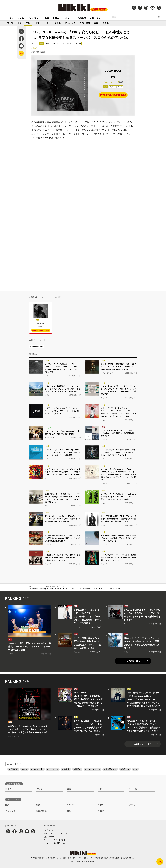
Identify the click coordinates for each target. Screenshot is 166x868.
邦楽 (19, 23)
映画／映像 (85, 23)
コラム (21, 18)
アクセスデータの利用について (55, 843)
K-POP (37, 23)
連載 (47, 18)
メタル (47, 23)
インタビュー (34, 18)
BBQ (117, 82)
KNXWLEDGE (37, 347)
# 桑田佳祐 (125, 769)
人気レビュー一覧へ (143, 744)
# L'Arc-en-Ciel (37, 769)
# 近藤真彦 (13, 769)
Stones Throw (108, 82)
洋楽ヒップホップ (52, 43)
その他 (105, 23)
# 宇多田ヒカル (110, 769)
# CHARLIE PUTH (92, 769)
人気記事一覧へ (133, 661)
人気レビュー (96, 18)
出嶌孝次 (35, 48)
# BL (135, 769)
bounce (69, 43)
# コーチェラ (53, 769)
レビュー (57, 18)
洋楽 (28, 23)
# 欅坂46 (77, 769)
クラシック (70, 23)
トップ (10, 18)
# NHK (24, 769)
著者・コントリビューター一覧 (55, 833)
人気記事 (82, 18)
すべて (10, 23)
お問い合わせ (49, 837)
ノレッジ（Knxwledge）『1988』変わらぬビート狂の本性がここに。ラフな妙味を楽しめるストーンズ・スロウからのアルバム (76, 589)
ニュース (69, 18)
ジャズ (58, 23)
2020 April (77, 43)
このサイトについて (51, 830)
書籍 (96, 23)
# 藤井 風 (66, 769)
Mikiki (31, 586)
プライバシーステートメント (55, 840)
